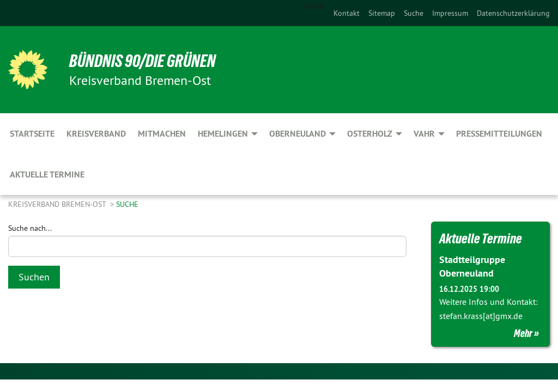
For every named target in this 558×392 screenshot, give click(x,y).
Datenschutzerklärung (513, 13)
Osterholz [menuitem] (370, 134)
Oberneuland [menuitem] (298, 134)
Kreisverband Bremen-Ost (58, 204)
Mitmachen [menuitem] (162, 134)
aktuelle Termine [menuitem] (47, 174)
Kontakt (347, 13)
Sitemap (382, 13)
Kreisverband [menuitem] (96, 134)
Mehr (523, 333)
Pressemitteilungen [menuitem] (499, 134)
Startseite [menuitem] (32, 134)
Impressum (450, 13)
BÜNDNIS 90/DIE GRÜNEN (142, 61)
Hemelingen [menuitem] (223, 134)
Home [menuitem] (315, 6)
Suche (414, 13)
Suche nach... (30, 228)
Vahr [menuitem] (424, 134)
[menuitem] (347, 13)
